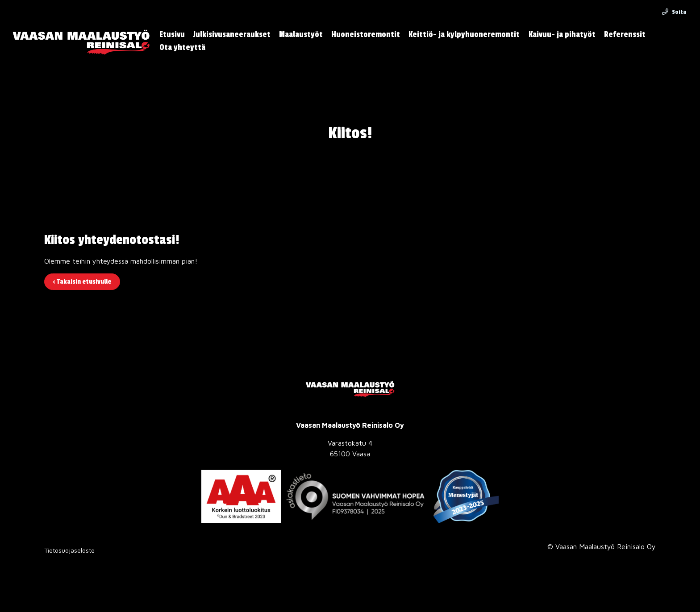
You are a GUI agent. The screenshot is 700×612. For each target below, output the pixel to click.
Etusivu (172, 35)
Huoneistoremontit (366, 35)
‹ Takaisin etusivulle (82, 282)
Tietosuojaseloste (69, 550)
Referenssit (625, 35)
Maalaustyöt (301, 35)
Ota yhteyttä (182, 48)
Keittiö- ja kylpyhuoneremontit (464, 35)
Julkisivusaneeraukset (232, 35)
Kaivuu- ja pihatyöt (562, 35)
